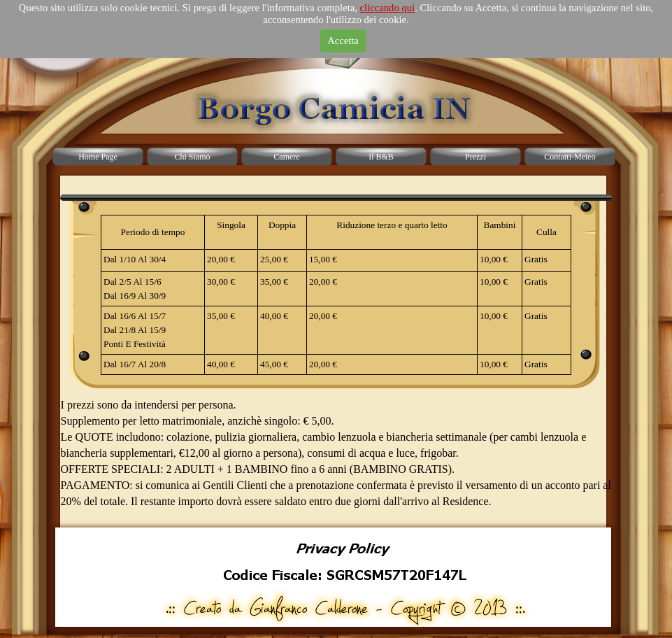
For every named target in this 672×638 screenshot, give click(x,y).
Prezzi (476, 157)
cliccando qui (388, 8)
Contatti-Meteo (570, 157)
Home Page (98, 157)
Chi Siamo (192, 157)
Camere (286, 157)
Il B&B (381, 157)
